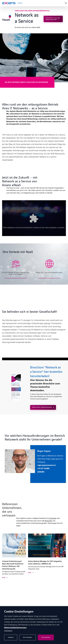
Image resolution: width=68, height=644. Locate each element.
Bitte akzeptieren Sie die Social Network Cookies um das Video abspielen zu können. (34, 227)
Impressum (8, 630)
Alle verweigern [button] (27, 637)
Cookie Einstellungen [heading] (19, 612)
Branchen (49, 521)
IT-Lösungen (52, 518)
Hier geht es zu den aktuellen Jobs (53, 19)
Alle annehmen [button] (46, 637)
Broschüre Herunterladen (42, 407)
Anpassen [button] (11, 637)
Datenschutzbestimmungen (15, 628)
